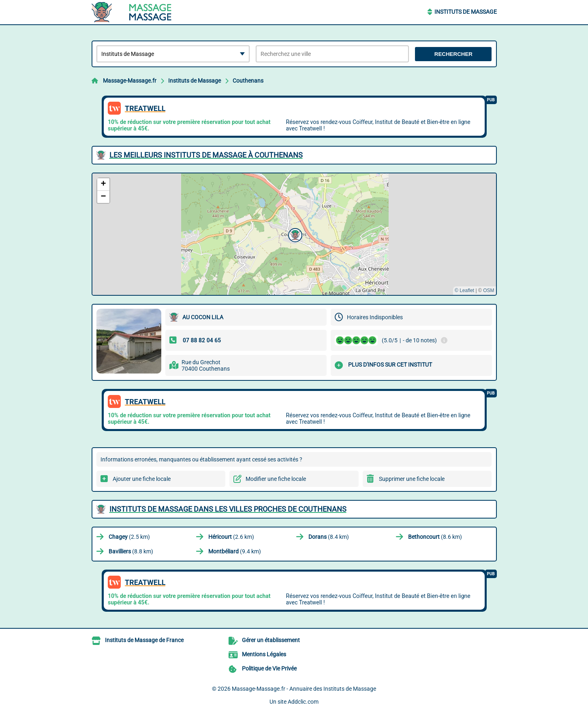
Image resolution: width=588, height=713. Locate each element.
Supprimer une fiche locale (412, 479)
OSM (489, 290)
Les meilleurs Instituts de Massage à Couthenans (206, 155)
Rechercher (453, 54)
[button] (294, 234)
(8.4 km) (329, 537)
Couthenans (248, 81)
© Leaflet (464, 290)
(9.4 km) (235, 551)
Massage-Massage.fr (130, 81)
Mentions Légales (264, 654)
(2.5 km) (129, 537)
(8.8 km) (131, 551)
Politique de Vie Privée (269, 668)
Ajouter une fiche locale (142, 479)
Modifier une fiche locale (276, 479)
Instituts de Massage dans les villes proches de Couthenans (228, 509)
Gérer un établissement (271, 640)
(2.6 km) (231, 537)
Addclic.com (303, 702)
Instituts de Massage (466, 12)
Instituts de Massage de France (144, 640)
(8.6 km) (435, 537)
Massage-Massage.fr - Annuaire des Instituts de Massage (304, 689)
